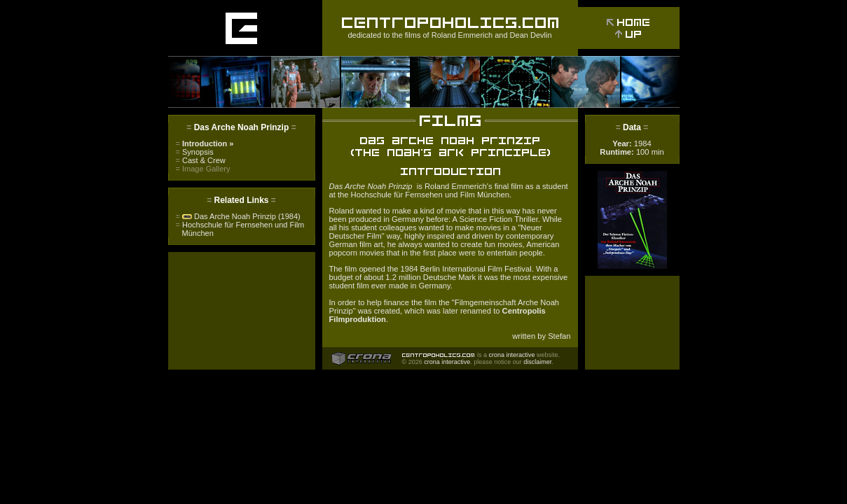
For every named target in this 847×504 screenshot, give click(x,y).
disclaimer (537, 362)
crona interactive (512, 355)
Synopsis (195, 152)
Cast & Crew (201, 160)
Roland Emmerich (462, 35)
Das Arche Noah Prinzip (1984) (238, 216)
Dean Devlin (531, 35)
